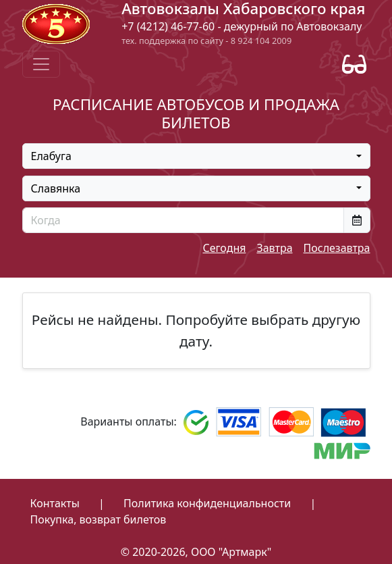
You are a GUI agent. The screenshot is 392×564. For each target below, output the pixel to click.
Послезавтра (337, 248)
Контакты (55, 503)
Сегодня (224, 248)
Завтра (274, 248)
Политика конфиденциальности (207, 503)
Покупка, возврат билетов (99, 519)
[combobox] (196, 156)
